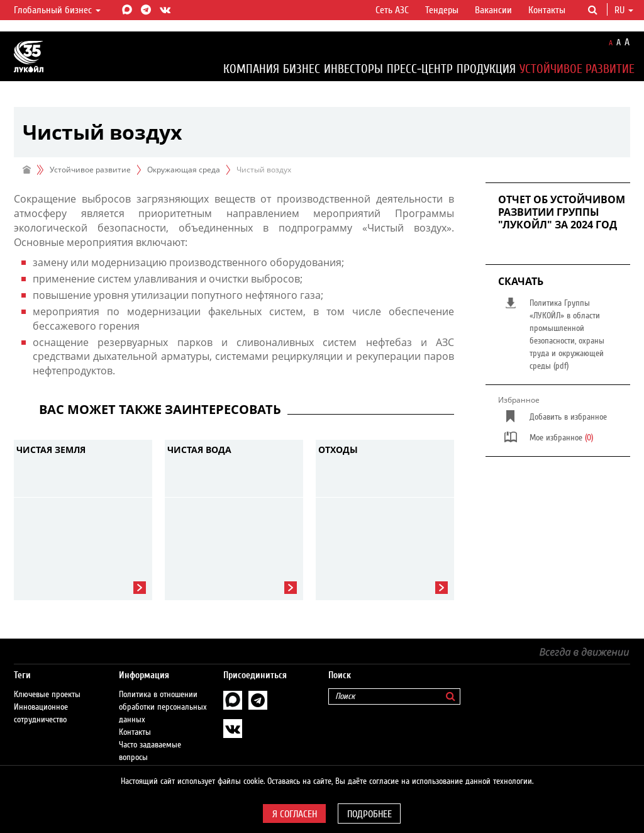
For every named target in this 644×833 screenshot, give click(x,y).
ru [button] (624, 10)
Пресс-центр (420, 69)
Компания (251, 69)
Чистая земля (51, 450)
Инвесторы (353, 69)
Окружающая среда (184, 170)
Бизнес (302, 69)
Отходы (338, 450)
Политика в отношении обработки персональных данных (163, 695)
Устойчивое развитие (577, 69)
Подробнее (369, 814)
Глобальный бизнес (57, 10)
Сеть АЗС (392, 10)
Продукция (486, 69)
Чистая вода (199, 450)
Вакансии (493, 10)
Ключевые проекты (47, 682)
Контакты (547, 10)
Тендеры (442, 10)
